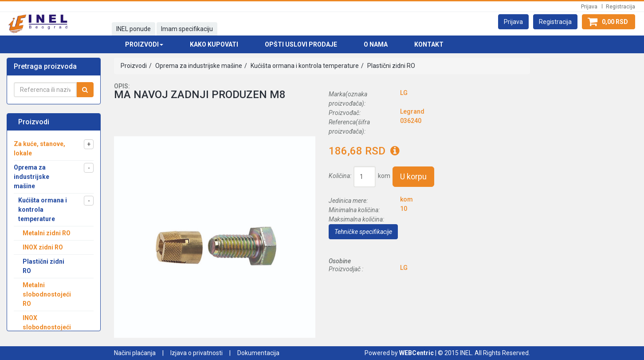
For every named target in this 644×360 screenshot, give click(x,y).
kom (384, 176)
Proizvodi (134, 66)
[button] (513, 22)
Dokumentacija (258, 353)
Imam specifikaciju (187, 29)
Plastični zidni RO (391, 66)
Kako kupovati (214, 44)
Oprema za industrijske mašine (198, 66)
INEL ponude (134, 29)
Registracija (620, 7)
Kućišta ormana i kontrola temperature (304, 66)
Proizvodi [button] (144, 44)
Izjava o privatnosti (196, 353)
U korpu (413, 176)
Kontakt (429, 44)
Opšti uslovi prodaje (301, 44)
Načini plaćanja (135, 353)
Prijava (589, 7)
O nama (376, 44)
